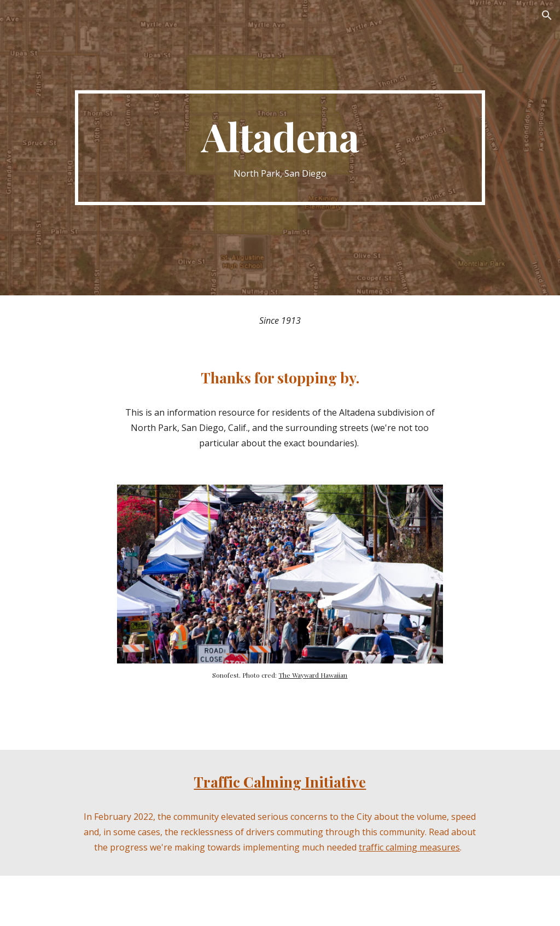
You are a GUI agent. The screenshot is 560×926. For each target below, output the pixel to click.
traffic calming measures (409, 847)
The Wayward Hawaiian (313, 675)
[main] (280, 148)
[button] (547, 15)
